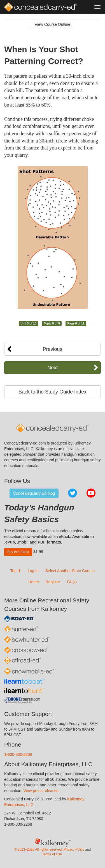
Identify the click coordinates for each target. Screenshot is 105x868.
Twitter (73, 493)
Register (53, 582)
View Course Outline (53, 24)
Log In (33, 571)
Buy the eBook (18, 552)
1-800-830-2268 (18, 754)
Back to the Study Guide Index (53, 392)
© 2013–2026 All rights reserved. (39, 849)
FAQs (72, 582)
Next (53, 368)
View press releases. (42, 791)
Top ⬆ (16, 571)
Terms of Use (52, 854)
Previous (52, 349)
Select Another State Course (70, 571)
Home (33, 582)
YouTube (91, 493)
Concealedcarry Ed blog (34, 493)
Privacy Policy (74, 849)
